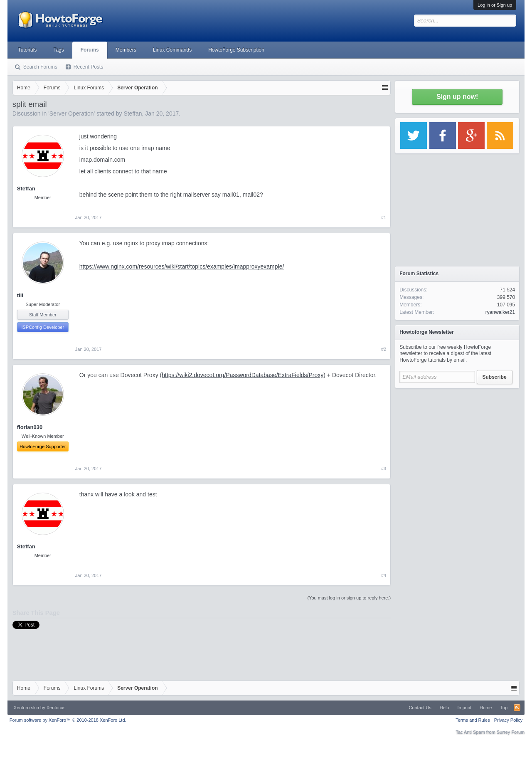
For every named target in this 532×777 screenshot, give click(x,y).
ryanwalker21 (500, 312)
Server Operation (72, 113)
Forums (90, 50)
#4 (384, 575)
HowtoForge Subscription (236, 50)
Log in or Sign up (495, 5)
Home (486, 708)
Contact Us (420, 708)
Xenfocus (56, 708)
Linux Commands (172, 50)
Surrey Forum (511, 732)
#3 (384, 469)
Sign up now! (457, 97)
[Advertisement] (457, 445)
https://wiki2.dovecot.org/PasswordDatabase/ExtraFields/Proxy (243, 375)
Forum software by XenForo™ (68, 720)
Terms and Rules (473, 720)
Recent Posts (88, 67)
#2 (384, 349)
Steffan (133, 113)
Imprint (464, 708)
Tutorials (27, 50)
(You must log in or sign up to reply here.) (349, 598)
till (20, 295)
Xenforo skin (26, 708)
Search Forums (40, 67)
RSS (517, 708)
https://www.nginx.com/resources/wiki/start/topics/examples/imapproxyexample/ (182, 266)
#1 (384, 217)
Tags (58, 50)
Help (445, 708)
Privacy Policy (508, 720)
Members (126, 50)
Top (504, 708)
